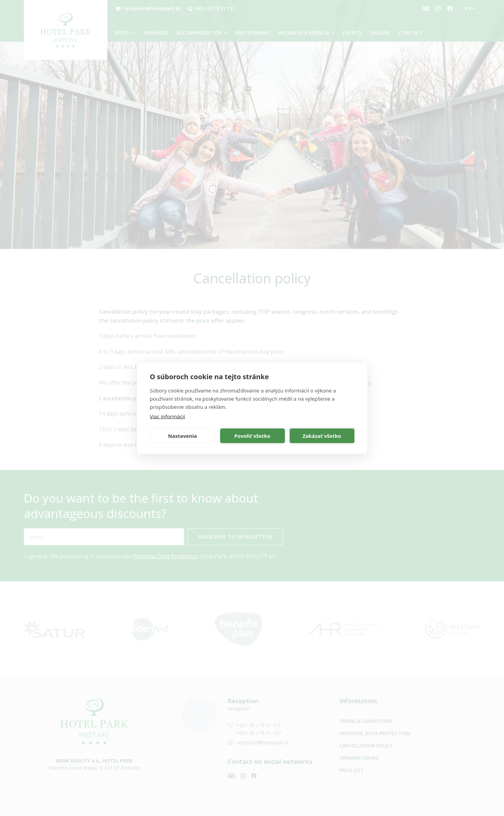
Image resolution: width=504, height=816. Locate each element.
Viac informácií (167, 416)
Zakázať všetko (322, 436)
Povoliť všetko (253, 436)
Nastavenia (182, 436)
